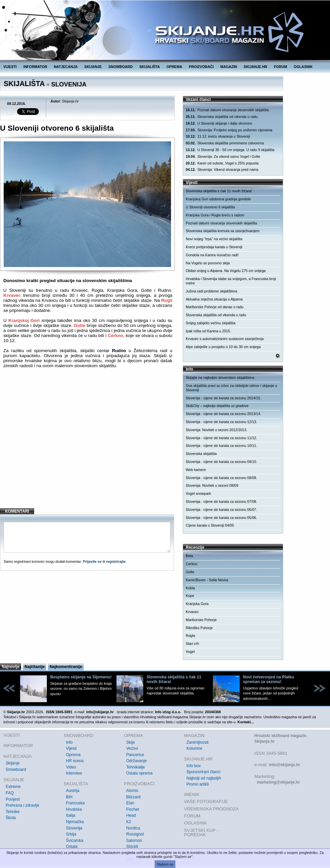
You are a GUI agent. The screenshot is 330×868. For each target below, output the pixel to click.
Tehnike (13, 812)
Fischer (133, 809)
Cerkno (115, 336)
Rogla (190, 636)
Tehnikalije (136, 767)
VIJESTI (10, 67)
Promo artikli (198, 784)
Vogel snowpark (198, 493)
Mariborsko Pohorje (201, 620)
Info (69, 742)
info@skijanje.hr (285, 765)
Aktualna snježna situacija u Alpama (214, 299)
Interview (74, 773)
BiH (69, 797)
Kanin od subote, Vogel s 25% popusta (222, 163)
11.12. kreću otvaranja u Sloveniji (218, 137)
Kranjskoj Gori (24, 320)
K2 (129, 822)
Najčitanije (34, 667)
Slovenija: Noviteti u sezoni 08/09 (212, 485)
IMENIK (192, 794)
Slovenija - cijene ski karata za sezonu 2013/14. (223, 414)
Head (131, 815)
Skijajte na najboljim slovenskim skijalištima (220, 378)
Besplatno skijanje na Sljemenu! (81, 677)
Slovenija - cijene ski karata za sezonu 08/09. (221, 478)
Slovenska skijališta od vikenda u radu (222, 117)
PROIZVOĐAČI (201, 67)
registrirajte (116, 561)
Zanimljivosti (197, 742)
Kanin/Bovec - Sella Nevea (207, 580)
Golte (80, 325)
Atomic (132, 791)
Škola (11, 818)
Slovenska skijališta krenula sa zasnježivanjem (223, 231)
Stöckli (132, 847)
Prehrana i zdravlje (22, 805)
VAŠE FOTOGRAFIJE (206, 802)
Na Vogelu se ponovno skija (208, 263)
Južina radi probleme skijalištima (211, 291)
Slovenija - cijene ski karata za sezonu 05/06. (221, 518)
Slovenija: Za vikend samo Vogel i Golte (223, 157)
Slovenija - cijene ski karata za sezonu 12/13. (221, 422)
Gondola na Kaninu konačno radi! (212, 255)
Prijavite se (92, 561)
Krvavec (12, 295)
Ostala (72, 847)
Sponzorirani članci (203, 772)
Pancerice (135, 755)
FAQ (10, 793)
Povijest (13, 799)
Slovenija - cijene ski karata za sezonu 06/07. (221, 510)
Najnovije (11, 667)
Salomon (134, 841)
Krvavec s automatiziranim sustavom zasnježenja (225, 339)
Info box (194, 766)
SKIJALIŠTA (149, 67)
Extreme (13, 787)
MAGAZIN (229, 67)
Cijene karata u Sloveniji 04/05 (210, 525)
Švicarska (75, 841)
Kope (190, 596)
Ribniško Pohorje (199, 628)
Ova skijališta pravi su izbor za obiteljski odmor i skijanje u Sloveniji (231, 388)
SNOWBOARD (120, 67)
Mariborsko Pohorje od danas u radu (215, 307)
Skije (131, 742)
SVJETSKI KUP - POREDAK (201, 833)
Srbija (71, 834)
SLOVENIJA (69, 84)
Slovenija (74, 828)
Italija (71, 815)
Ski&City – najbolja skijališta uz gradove (217, 406)
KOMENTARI (17, 511)
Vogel (190, 652)
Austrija (73, 791)
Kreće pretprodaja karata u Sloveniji (214, 247)
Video (71, 767)
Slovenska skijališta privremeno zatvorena (225, 143)
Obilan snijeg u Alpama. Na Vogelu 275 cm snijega (226, 271)
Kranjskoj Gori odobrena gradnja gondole (218, 199)
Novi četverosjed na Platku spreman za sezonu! (269, 679)
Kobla (190, 588)
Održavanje (136, 761)
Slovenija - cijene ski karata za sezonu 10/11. (221, 446)
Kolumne (194, 748)
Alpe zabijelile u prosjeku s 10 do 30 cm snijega (223, 347)
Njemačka (75, 822)
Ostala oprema (139, 773)
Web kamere (196, 470)
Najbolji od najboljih (204, 778)
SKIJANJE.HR (255, 67)
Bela (189, 556)
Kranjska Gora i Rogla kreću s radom (215, 215)
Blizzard (133, 797)
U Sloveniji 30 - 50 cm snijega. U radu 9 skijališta (230, 150)
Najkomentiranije (66, 667)
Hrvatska (74, 809)
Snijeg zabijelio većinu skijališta (211, 323)
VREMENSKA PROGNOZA (211, 809)
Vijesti (71, 748)
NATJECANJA (66, 67)
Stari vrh (192, 644)
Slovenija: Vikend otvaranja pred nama (222, 170)
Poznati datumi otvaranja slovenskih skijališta (227, 110)
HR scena (75, 761)
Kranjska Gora (197, 604)
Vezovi (132, 748)
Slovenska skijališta (201, 454)
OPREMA (175, 67)
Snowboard (16, 770)
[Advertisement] (88, 449)
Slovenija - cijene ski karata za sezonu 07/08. (221, 502)
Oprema (73, 755)
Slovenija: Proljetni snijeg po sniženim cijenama (229, 130)
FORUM (281, 67)
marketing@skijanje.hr (278, 782)
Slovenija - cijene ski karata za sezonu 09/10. (221, 462)
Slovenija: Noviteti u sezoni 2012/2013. (217, 430)
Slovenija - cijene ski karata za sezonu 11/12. (221, 438)
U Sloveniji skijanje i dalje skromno (219, 123)
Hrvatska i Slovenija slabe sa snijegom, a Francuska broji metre (231, 281)
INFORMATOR (35, 67)
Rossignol (135, 834)
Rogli (167, 300)
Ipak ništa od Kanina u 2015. (208, 331)
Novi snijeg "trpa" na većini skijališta (214, 239)
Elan (130, 803)
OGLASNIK (303, 67)
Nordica (133, 828)
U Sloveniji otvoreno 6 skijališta (210, 207)
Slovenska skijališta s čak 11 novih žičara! (219, 191)
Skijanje (13, 763)
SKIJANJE (93, 67)
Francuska (75, 803)
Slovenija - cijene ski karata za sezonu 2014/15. (223, 398)
